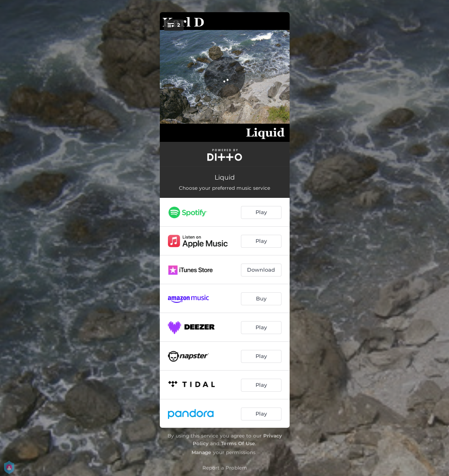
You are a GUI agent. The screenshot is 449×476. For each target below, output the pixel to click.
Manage (201, 452)
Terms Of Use (238, 443)
